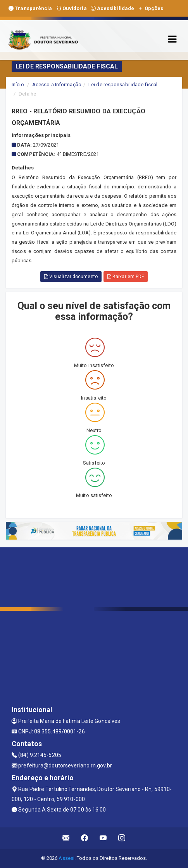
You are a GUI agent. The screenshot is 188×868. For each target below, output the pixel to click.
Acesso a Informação (57, 85)
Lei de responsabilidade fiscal (123, 85)
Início (18, 85)
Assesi (66, 858)
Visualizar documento (71, 277)
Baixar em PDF (126, 277)
